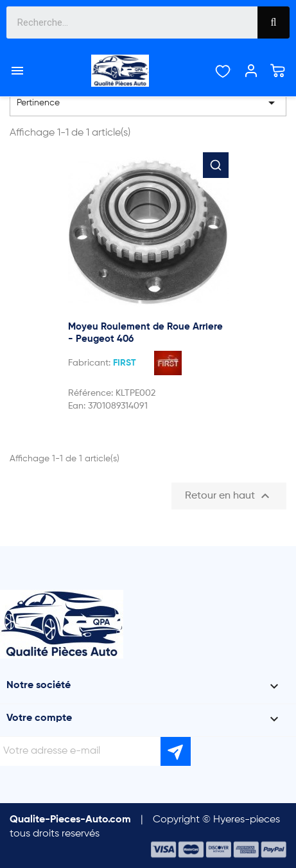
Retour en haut (229, 496)
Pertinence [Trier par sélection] (148, 103)
